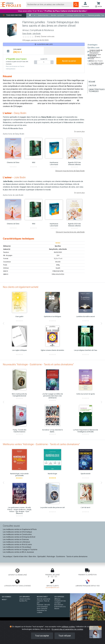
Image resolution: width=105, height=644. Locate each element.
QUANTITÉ (44, 59)
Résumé (92, 82)
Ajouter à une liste (44, 44)
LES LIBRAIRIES (25, 597)
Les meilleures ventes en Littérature (16, 542)
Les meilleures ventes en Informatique (17, 532)
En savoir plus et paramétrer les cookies (67, 629)
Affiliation (57, 599)
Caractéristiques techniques (97, 90)
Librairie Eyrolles (25, 599)
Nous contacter (42, 609)
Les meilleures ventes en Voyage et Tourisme (20, 550)
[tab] (23, 51)
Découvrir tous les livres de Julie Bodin (70, 232)
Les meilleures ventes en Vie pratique (17, 547)
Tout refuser (65, 636)
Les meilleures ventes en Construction (17, 534)
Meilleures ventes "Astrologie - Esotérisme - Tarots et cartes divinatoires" (41, 444)
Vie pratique (7, 556)
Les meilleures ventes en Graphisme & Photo (20, 529)
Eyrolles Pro (23, 601)
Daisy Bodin (27, 34)
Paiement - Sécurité (43, 605)
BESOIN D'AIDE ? (42, 597)
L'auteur (92, 86)
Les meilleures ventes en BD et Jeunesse (18, 552)
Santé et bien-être (21, 556)
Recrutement (59, 605)
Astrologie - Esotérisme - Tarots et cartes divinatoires (67, 556)
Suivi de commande (44, 599)
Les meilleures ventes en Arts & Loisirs (17, 544)
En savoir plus (80, 132)
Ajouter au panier (69, 61)
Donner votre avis (48, 36)
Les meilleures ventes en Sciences (16, 539)
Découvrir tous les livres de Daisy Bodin (70, 171)
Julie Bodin (37, 34)
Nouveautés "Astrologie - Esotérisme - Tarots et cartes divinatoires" (38, 364)
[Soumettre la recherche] (76, 5)
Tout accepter (42, 636)
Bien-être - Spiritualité (37, 556)
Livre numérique (42, 607)
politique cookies (68, 627)
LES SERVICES (59, 597)
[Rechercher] (50, 5)
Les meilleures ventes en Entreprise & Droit (19, 537)
